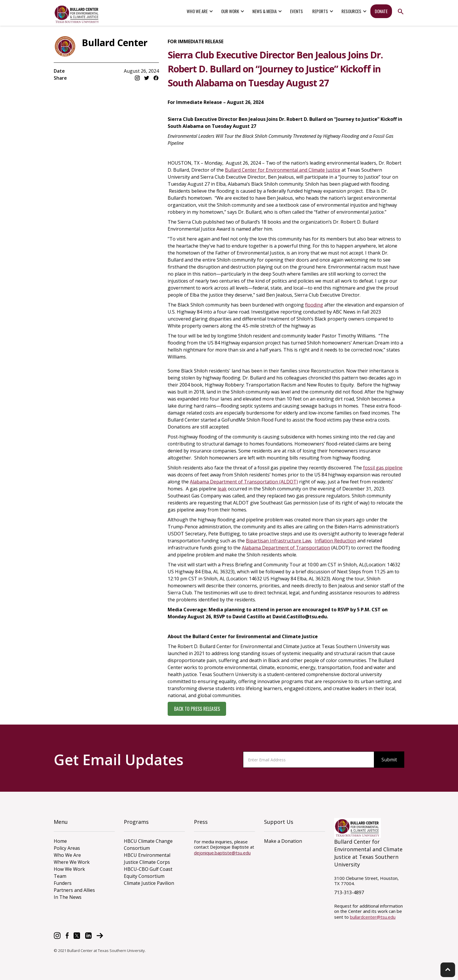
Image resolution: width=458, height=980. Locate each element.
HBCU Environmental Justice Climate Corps (147, 859)
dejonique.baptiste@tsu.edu (222, 853)
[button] (199, 11)
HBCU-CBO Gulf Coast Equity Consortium (148, 873)
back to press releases (197, 709)
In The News (68, 897)
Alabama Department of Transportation (286, 548)
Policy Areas (67, 848)
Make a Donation (283, 841)
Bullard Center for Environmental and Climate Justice (283, 170)
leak (222, 489)
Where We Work (72, 862)
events (296, 11)
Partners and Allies (74, 890)
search (401, 12)
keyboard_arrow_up (448, 969)
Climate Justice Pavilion (149, 883)
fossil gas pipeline (383, 468)
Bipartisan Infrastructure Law (279, 541)
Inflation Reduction (335, 541)
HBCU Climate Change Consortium (148, 845)
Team (60, 876)
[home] (77, 14)
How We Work (69, 869)
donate (381, 11)
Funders (63, 883)
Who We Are (67, 855)
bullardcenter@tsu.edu (373, 917)
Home (60, 841)
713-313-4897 (349, 892)
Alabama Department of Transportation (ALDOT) (244, 482)
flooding (314, 305)
